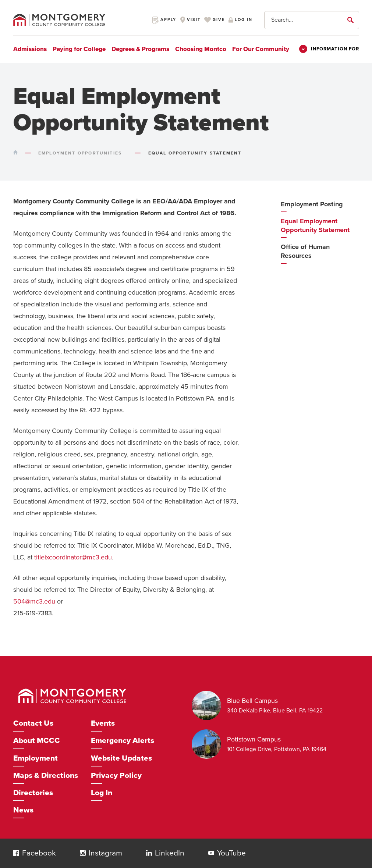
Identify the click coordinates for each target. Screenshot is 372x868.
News (23, 810)
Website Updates (121, 758)
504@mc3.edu (34, 601)
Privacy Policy (116, 775)
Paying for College (79, 49)
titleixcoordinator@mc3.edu (73, 557)
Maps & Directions (46, 775)
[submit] (352, 20)
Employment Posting (312, 204)
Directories (33, 793)
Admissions (30, 49)
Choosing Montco (201, 49)
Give (214, 20)
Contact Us (33, 723)
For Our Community (261, 49)
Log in (240, 20)
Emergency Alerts (123, 741)
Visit (190, 20)
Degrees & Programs (140, 49)
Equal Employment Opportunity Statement (315, 225)
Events (103, 723)
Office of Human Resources (305, 251)
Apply (164, 20)
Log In (102, 793)
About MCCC (37, 741)
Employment (36, 758)
